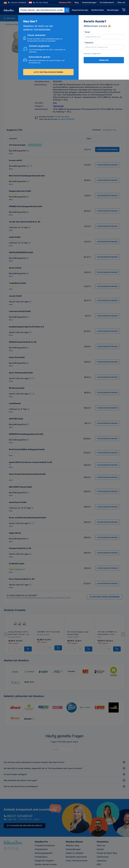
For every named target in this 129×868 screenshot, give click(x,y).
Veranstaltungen (89, 2)
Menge (38, 66)
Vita (55, 103)
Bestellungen (113, 10)
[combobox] (44, 10)
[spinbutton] (42, 70)
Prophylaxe (103, 18)
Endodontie (90, 18)
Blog (77, 2)
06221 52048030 (66, 119)
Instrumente (63, 18)
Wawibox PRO (65, 2)
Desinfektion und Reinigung (46, 18)
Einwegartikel (29, 18)
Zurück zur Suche (12, 24)
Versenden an (57, 66)
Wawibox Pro (41, 842)
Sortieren (96, 130)
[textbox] (42, 10)
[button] (37, 70)
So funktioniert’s (107, 2)
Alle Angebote (44, 60)
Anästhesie (76, 18)
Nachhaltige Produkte (119, 18)
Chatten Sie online (62, 117)
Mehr (11, 154)
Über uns (121, 2)
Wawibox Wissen (74, 842)
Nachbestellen (98, 10)
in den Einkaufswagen (82, 70)
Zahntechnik (58, 106)
